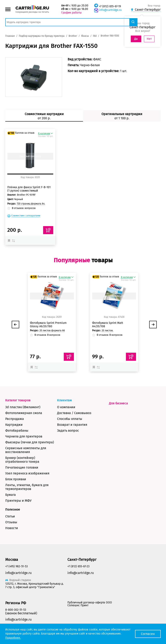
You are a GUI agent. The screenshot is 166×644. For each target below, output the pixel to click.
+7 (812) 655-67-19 (110, 6)
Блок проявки (16, 479)
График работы (71, 13)
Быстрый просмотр (30, 156)
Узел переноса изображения (27, 473)
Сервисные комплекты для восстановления (26, 450)
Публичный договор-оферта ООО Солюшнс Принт (90, 604)
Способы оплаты (70, 419)
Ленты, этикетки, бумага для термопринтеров (27, 487)
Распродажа (15, 419)
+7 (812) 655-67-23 (78, 566)
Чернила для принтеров (24, 436)
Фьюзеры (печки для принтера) (30, 442)
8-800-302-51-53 (16, 610)
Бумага (11, 495)
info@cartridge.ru (110, 10)
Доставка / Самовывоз (74, 413)
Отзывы (11, 522)
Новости (12, 528)
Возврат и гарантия (72, 425)
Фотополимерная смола (24, 413)
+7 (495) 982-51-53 (16, 566)
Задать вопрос (68, 431)
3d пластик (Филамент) (23, 407)
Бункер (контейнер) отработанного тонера (22, 460)
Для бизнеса (118, 403)
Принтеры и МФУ (18, 501)
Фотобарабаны (17, 431)
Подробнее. (13, 638)
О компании (66, 407)
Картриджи (14, 425)
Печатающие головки (22, 467)
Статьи (10, 516)
